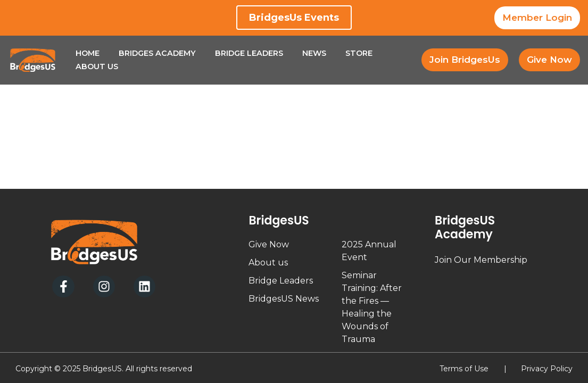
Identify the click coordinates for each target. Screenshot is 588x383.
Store (359, 53)
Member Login (537, 18)
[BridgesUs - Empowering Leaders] (33, 60)
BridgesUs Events (294, 18)
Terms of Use (464, 369)
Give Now (549, 60)
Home (88, 53)
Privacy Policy (547, 369)
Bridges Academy (157, 53)
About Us (97, 66)
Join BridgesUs (465, 60)
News (314, 53)
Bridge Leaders (249, 53)
